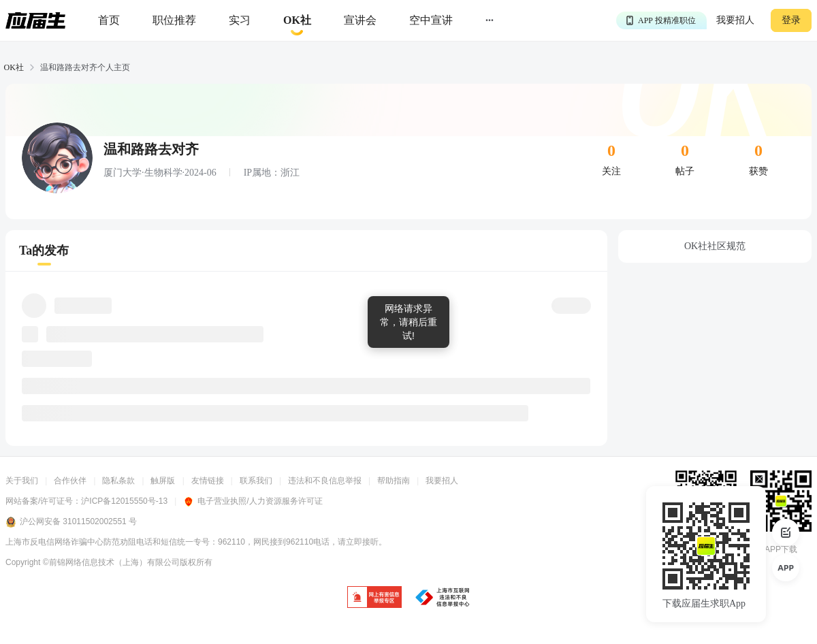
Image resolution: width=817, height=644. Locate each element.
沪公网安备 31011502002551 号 (71, 522)
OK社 (14, 67)
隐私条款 (118, 481)
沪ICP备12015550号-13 (124, 501)
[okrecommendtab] (297, 21)
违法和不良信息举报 (325, 481)
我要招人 (735, 20)
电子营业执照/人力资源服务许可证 (253, 501)
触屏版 (163, 481)
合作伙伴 (70, 481)
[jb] (374, 598)
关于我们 (22, 481)
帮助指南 (394, 481)
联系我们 (256, 481)
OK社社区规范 (715, 246)
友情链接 (208, 481)
